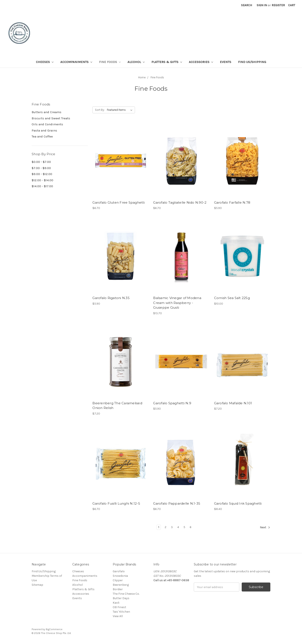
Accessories (201, 62)
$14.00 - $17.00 (42, 186)
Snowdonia (120, 576)
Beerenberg (121, 585)
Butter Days (121, 598)
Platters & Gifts (167, 62)
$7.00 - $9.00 (41, 168)
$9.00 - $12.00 (42, 174)
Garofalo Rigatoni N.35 (111, 298)
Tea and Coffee (42, 136)
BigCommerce (54, 629)
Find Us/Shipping (252, 62)
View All (118, 616)
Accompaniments (76, 62)
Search (246, 5)
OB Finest (119, 607)
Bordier (118, 589)
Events (226, 62)
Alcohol (136, 62)
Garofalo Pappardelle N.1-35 (177, 503)
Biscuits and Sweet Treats (51, 118)
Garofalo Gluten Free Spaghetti (119, 202)
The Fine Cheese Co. (126, 594)
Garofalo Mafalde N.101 (233, 403)
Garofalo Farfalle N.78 (232, 202)
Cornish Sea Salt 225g (232, 298)
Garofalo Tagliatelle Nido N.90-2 (180, 202)
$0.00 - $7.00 (41, 162)
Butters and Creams (47, 112)
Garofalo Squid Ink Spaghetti (238, 503)
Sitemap (37, 585)
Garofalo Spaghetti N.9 (172, 403)
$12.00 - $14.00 (42, 180)
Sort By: (100, 110)
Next (265, 527)
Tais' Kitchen (121, 612)
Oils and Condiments (47, 124)
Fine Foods (110, 62)
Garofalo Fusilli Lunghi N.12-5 (116, 503)
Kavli (116, 603)
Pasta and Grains (44, 130)
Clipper (118, 580)
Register (278, 5)
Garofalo (119, 571)
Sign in (262, 5)
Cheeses (45, 62)
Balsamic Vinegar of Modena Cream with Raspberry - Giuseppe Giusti (177, 303)
